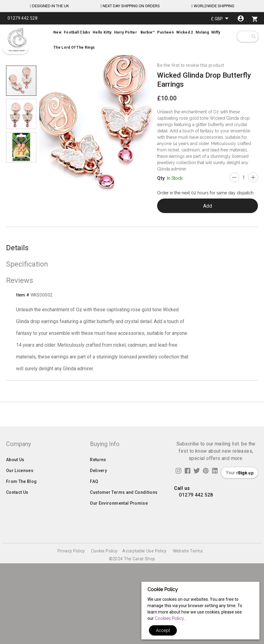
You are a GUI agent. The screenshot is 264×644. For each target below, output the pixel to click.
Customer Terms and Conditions (124, 585)
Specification (27, 264)
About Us (15, 552)
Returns (98, 552)
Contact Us (17, 585)
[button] (220, 19)
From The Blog (21, 574)
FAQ (94, 574)
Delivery (98, 563)
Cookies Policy (169, 618)
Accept (163, 630)
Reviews (20, 280)
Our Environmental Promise (119, 596)
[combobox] (253, 37)
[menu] (132, 40)
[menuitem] (132, 40)
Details (17, 248)
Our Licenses (20, 563)
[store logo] (17, 40)
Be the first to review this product (191, 65)
